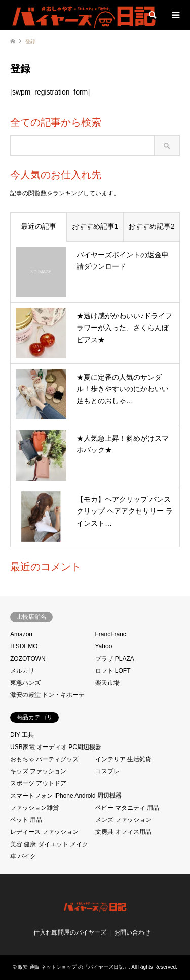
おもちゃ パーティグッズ (44, 759)
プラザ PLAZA (115, 659)
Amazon (21, 634)
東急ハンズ (25, 683)
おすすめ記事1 (95, 226)
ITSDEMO (24, 646)
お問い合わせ (132, 932)
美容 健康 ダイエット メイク (49, 844)
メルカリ (22, 671)
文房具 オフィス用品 (123, 832)
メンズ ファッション (123, 820)
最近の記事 (39, 226)
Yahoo (104, 646)
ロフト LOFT (113, 671)
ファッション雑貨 (34, 808)
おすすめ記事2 (151, 226)
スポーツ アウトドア (38, 783)
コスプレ (107, 771)
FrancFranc (111, 634)
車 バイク (23, 856)
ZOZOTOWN (28, 659)
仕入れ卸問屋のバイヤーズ (70, 932)
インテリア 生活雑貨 (123, 759)
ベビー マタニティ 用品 (127, 808)
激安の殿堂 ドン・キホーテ (47, 695)
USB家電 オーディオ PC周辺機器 (56, 747)
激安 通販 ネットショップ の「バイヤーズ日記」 (73, 967)
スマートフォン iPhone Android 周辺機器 (66, 796)
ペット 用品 (26, 820)
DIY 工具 (22, 735)
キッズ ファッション (38, 771)
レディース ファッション (44, 832)
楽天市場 (107, 683)
